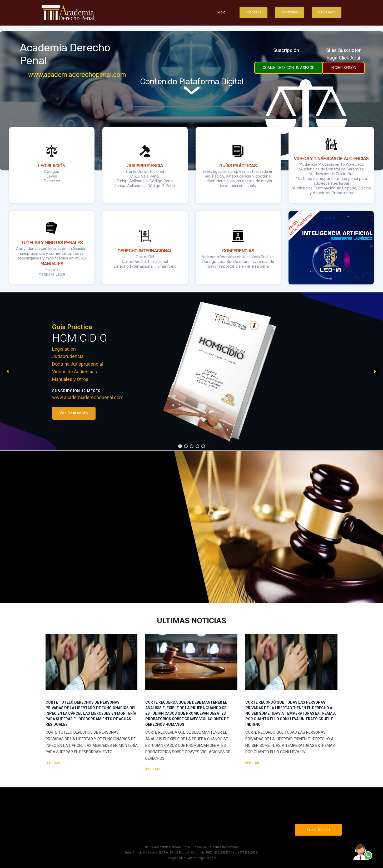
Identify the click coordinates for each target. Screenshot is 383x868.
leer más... (54, 762)
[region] (191, 371)
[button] (74, 413)
